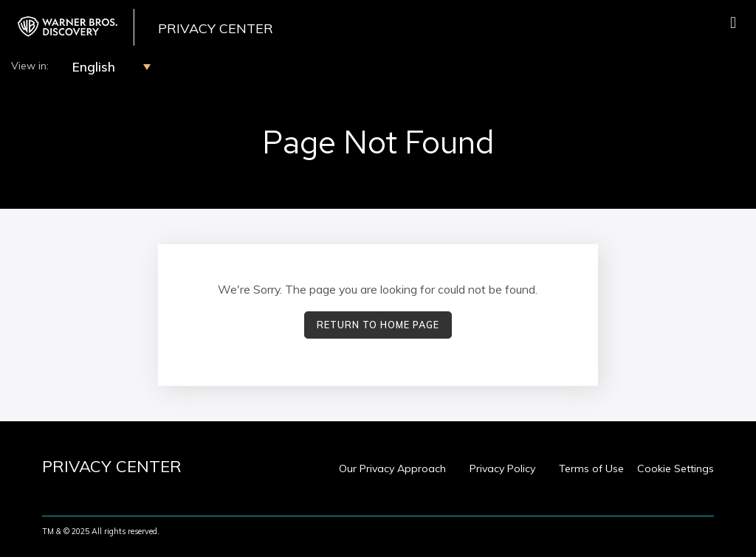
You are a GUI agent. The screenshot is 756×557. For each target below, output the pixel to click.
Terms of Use (591, 468)
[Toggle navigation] (733, 23)
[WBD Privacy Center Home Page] (73, 27)
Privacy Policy (502, 468)
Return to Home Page (378, 325)
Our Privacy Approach (392, 468)
